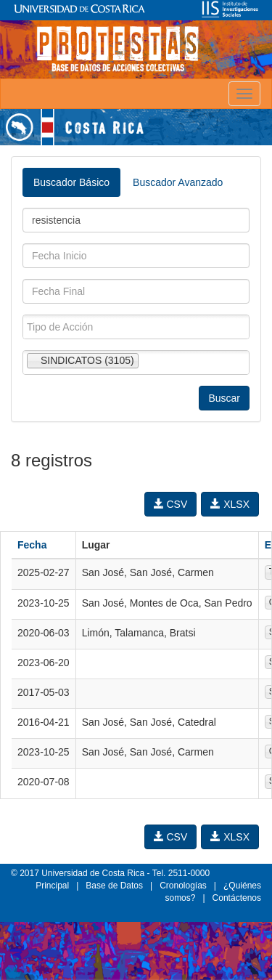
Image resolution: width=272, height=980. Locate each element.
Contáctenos (237, 898)
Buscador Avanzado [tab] (178, 182)
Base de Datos (114, 886)
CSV (171, 504)
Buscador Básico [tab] (71, 182)
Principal (52, 886)
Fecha (32, 545)
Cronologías (183, 886)
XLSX (230, 504)
